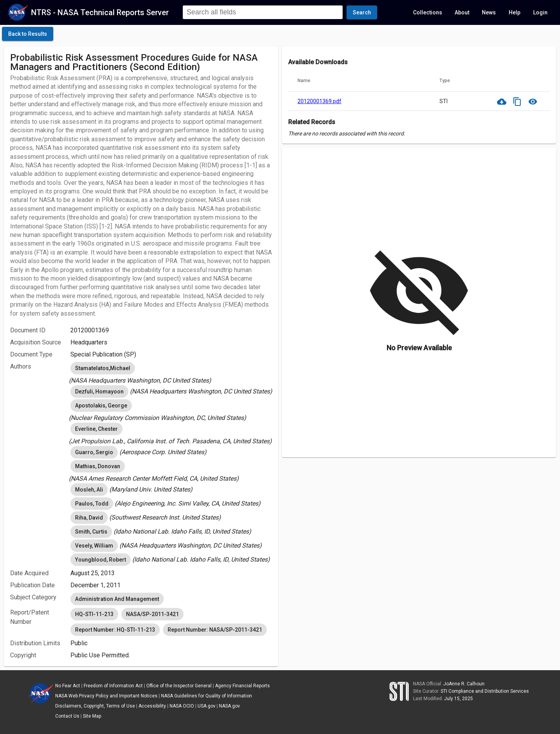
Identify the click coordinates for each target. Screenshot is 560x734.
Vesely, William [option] (94, 546)
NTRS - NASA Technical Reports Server (100, 12)
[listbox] (171, 373)
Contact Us (67, 716)
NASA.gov (229, 706)
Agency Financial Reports (242, 686)
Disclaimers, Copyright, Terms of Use (95, 706)
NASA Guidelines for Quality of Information (206, 696)
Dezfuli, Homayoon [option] (99, 392)
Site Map (92, 716)
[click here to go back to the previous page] (28, 34)
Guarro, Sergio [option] (94, 452)
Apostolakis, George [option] (101, 406)
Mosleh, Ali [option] (89, 490)
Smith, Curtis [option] (91, 532)
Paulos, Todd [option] (92, 504)
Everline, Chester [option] (96, 429)
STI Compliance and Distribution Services (485, 691)
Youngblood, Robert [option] (101, 560)
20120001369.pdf (319, 101)
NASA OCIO (182, 706)
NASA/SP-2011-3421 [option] (152, 614)
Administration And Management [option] (117, 599)
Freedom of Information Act (113, 686)
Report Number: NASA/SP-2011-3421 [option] (215, 630)
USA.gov (206, 706)
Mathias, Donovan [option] (98, 466)
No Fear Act (68, 686)
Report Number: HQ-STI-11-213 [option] (115, 630)
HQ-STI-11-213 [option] (94, 614)
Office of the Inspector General (179, 686)
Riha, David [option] (89, 518)
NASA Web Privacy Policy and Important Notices (106, 696)
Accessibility (152, 706)
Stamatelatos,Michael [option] (103, 368)
